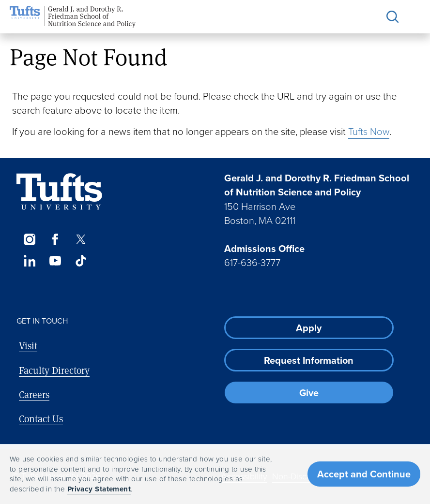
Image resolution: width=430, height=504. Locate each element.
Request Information (309, 360)
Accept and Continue (364, 474)
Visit (28, 346)
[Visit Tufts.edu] (59, 192)
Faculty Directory (54, 370)
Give (309, 393)
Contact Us (41, 419)
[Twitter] (81, 239)
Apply (309, 328)
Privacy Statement (99, 489)
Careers (34, 394)
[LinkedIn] (29, 261)
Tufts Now (369, 132)
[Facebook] (55, 239)
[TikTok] (81, 261)
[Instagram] (29, 239)
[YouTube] (55, 261)
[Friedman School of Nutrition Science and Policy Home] (73, 17)
